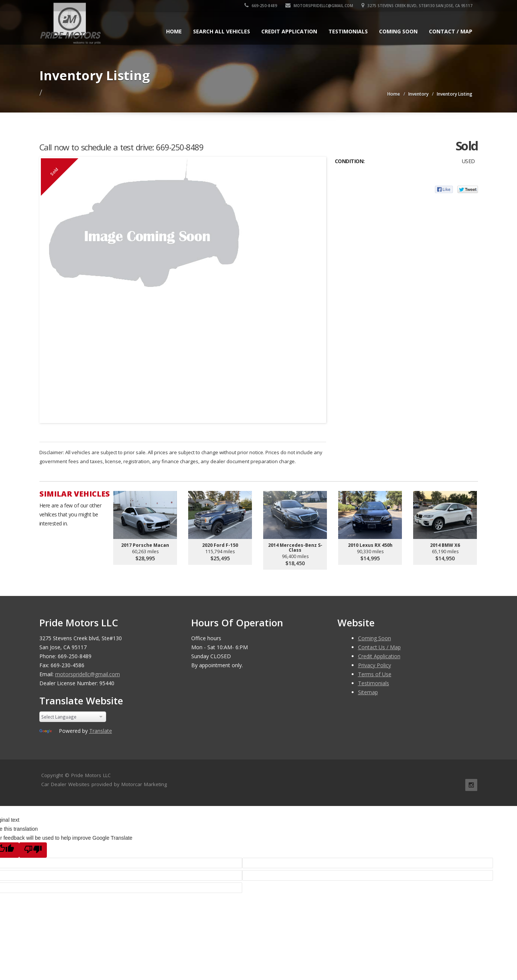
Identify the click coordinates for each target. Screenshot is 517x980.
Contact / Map (451, 31)
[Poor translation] (33, 850)
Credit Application (289, 31)
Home (174, 31)
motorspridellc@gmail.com (319, 6)
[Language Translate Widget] (73, 717)
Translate (101, 731)
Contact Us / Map (379, 647)
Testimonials (348, 31)
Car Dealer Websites (65, 784)
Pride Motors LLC (91, 775)
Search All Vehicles (222, 31)
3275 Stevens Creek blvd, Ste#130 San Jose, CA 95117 (417, 6)
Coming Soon (398, 31)
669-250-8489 (261, 6)
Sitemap (368, 692)
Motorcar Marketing (144, 784)
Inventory (418, 94)
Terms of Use (375, 674)
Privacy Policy (375, 665)
